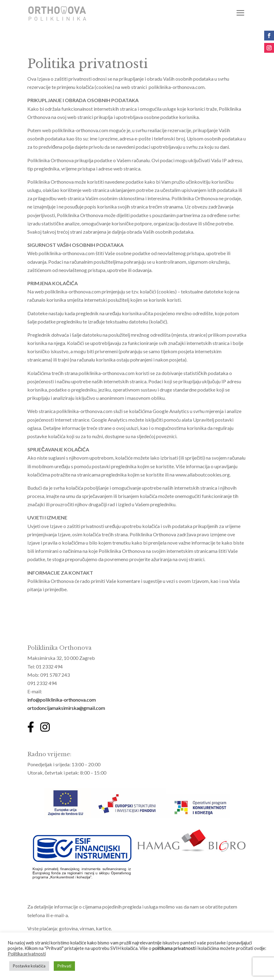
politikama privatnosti (174, 948)
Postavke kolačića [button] (29, 966)
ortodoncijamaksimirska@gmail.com (66, 708)
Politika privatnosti (27, 954)
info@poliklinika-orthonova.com (62, 700)
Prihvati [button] (64, 966)
